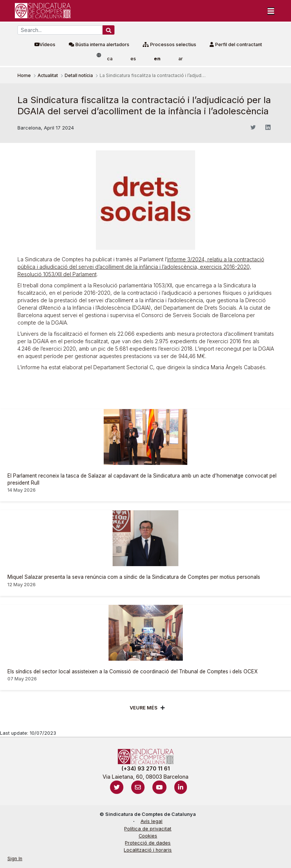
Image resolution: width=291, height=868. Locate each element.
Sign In (15, 859)
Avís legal (151, 821)
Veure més (144, 708)
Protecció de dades (148, 843)
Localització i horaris (148, 850)
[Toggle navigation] (271, 11)
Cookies (148, 836)
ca (110, 59)
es (133, 59)
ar (181, 59)
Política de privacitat (148, 829)
